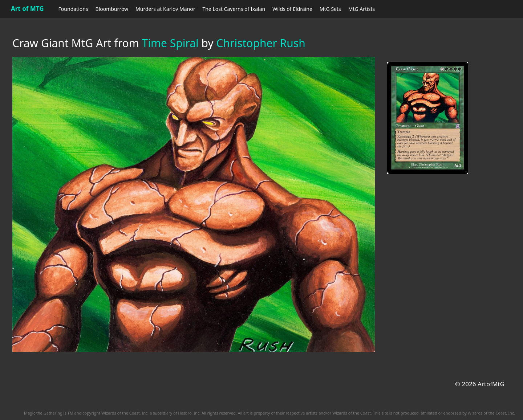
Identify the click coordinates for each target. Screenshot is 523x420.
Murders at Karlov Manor (165, 9)
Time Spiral (170, 43)
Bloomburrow (112, 9)
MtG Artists (362, 9)
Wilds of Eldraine (292, 9)
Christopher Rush (261, 43)
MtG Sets (330, 9)
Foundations (73, 9)
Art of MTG (27, 9)
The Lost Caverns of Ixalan (234, 9)
